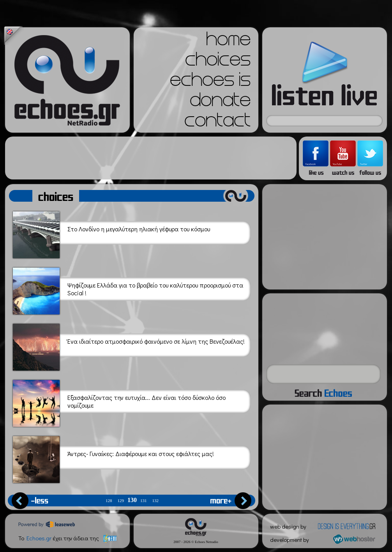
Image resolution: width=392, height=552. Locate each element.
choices (218, 62)
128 (109, 501)
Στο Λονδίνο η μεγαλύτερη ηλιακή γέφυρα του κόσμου (111, 233)
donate (220, 102)
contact (217, 122)
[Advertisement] (151, 158)
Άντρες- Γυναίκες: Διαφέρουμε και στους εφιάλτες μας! (113, 458)
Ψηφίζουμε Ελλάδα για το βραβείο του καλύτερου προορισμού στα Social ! (128, 290)
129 (121, 501)
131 (144, 501)
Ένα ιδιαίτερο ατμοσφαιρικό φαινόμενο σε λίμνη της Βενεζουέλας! (129, 346)
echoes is (210, 82)
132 (156, 501)
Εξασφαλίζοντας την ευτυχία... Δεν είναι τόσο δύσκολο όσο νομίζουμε (119, 402)
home (228, 41)
